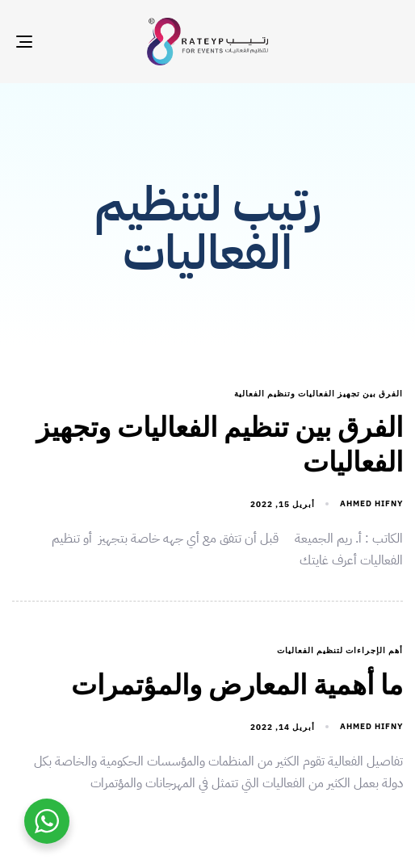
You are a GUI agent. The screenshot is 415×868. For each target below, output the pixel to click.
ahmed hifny (371, 503)
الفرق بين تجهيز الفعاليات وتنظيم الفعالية (319, 394)
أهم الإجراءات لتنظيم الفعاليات (340, 651)
